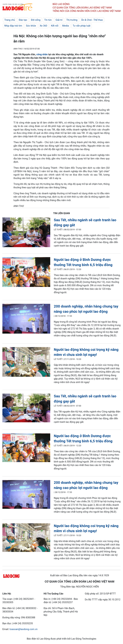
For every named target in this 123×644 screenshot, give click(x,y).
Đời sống (36, 20)
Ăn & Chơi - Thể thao (92, 20)
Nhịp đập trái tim (13, 26)
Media (66, 26)
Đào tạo (23, 20)
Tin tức (48, 20)
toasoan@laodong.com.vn (23, 629)
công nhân (42, 54)
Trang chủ (10, 20)
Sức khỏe (31, 26)
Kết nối (55, 26)
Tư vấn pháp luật (81, 26)
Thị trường (72, 20)
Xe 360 (43, 26)
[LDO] (26, 233)
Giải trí (59, 20)
